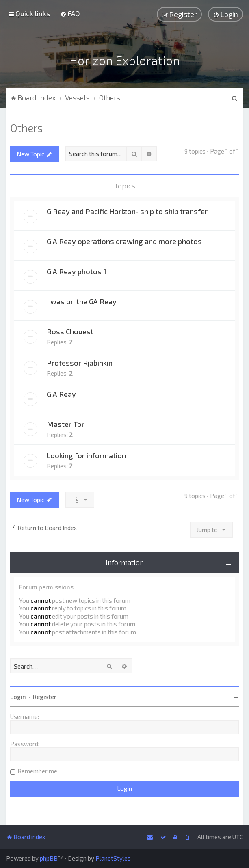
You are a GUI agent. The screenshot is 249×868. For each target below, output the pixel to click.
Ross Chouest (70, 329)
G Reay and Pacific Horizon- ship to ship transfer (127, 209)
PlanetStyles (113, 858)
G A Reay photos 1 (77, 269)
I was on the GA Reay (82, 299)
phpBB (49, 858)
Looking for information (86, 453)
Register (45, 695)
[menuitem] (70, 13)
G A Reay (61, 392)
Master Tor (66, 422)
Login (18, 695)
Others (26, 126)
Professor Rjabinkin (80, 361)
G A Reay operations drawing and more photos (124, 239)
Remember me (37, 769)
